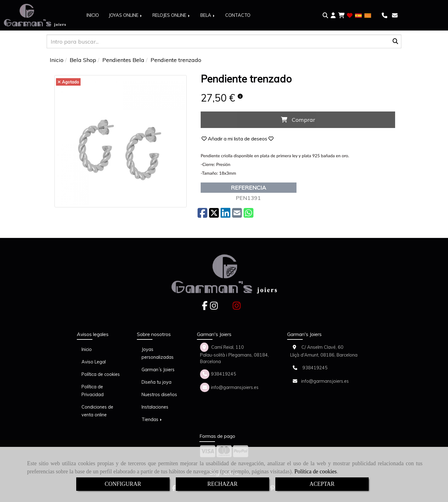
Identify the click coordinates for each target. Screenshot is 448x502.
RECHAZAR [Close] (222, 484)
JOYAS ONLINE (126, 15)
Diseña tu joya (156, 382)
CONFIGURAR (123, 484)
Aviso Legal (94, 362)
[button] (333, 16)
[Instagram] (214, 307)
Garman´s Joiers (158, 370)
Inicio (87, 349)
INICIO (93, 15)
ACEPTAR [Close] (322, 484)
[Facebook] (205, 307)
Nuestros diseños (159, 395)
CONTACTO (238, 15)
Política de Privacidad (93, 391)
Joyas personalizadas (158, 353)
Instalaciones (155, 407)
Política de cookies (315, 471)
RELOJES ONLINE (172, 15)
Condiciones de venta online (97, 411)
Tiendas (152, 419)
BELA (208, 15)
